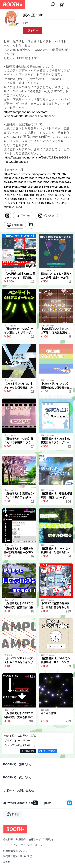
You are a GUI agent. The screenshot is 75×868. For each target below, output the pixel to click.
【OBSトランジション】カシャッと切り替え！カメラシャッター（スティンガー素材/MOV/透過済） (20, 386)
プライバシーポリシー (33, 845)
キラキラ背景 (49, 713)
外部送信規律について (15, 851)
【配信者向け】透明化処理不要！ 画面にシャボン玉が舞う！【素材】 (56, 496)
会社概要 (8, 839)
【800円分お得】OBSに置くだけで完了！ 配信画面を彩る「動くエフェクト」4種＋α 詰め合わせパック (20, 276)
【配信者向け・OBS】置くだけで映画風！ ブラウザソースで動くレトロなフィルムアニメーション (20, 441)
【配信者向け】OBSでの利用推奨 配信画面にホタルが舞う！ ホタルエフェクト (56, 551)
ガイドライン (10, 845)
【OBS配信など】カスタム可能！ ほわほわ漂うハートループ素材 (55, 331)
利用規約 (21, 839)
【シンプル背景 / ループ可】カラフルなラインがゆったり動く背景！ (20, 661)
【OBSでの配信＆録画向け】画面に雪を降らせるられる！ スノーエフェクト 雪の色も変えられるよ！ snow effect (56, 606)
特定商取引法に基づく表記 (18, 856)
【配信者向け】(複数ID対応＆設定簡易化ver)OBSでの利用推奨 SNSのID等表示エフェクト (20, 551)
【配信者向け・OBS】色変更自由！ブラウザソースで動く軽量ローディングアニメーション (56, 441)
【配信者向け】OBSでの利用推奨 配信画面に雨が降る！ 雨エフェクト (20, 606)
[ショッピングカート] (62, 4)
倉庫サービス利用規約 (41, 839)
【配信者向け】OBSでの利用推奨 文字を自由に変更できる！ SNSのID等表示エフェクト (20, 715)
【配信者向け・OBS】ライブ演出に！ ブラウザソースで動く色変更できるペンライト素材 (20, 331)
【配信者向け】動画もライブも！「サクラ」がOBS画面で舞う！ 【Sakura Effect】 (20, 496)
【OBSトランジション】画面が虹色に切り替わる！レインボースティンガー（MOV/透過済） (56, 386)
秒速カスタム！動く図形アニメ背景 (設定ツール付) (56, 276)
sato (26, 23)
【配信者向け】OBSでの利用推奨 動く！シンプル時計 (56, 661)
